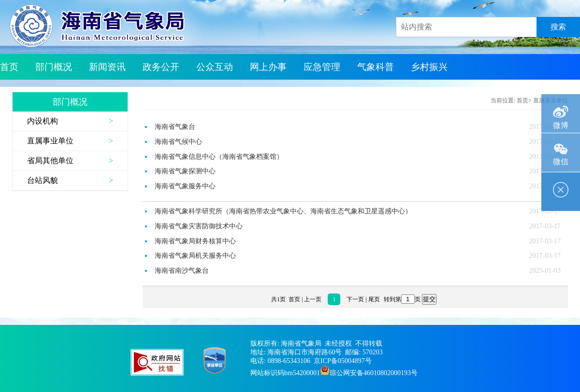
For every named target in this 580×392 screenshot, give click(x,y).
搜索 (558, 27)
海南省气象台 (175, 127)
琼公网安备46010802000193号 (374, 373)
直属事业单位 (50, 141)
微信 (561, 149)
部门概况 (54, 67)
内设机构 (43, 121)
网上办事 (268, 67)
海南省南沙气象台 (182, 271)
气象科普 (376, 67)
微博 (561, 112)
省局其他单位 (50, 161)
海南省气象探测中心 (185, 171)
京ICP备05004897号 (343, 361)
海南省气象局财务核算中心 (195, 241)
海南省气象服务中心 (185, 186)
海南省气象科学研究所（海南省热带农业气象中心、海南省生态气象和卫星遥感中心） (283, 211)
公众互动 (215, 67)
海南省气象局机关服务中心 (195, 256)
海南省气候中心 (178, 142)
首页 (9, 67)
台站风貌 (43, 180)
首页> (524, 100)
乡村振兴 (429, 67)
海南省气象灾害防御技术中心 (199, 226)
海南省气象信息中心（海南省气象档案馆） (219, 157)
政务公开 (161, 67)
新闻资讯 (107, 67)
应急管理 (322, 67)
